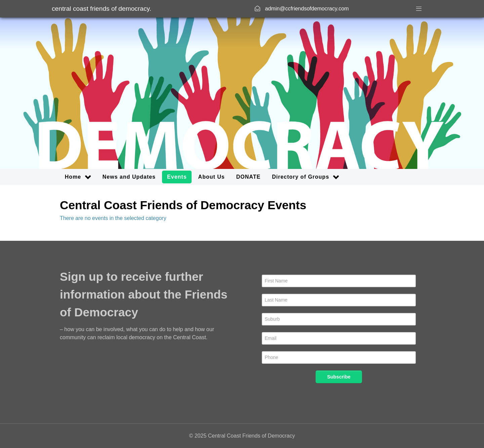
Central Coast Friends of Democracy (102, 9)
